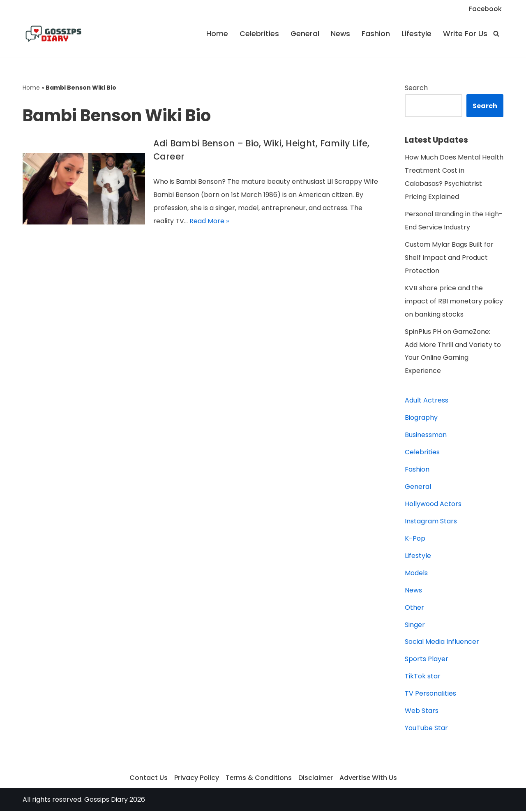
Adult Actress (427, 401)
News (340, 34)
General (305, 34)
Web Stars (422, 712)
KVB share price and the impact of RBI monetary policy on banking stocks (454, 302)
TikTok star (423, 677)
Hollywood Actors (433, 505)
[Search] (496, 34)
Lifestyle (416, 34)
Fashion (376, 34)
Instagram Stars (431, 522)
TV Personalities (430, 695)
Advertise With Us (369, 779)
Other (414, 608)
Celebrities (259, 34)
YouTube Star (426, 729)
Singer (415, 626)
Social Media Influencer (442, 643)
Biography (421, 418)
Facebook (485, 9)
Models (416, 574)
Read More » (209, 221)
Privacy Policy (196, 779)
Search (416, 88)
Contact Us (148, 779)
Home (217, 34)
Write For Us (465, 34)
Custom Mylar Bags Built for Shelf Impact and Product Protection (449, 258)
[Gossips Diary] (53, 34)
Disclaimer (315, 779)
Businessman (426, 436)
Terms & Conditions (258, 779)
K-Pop (415, 539)
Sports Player (427, 660)
